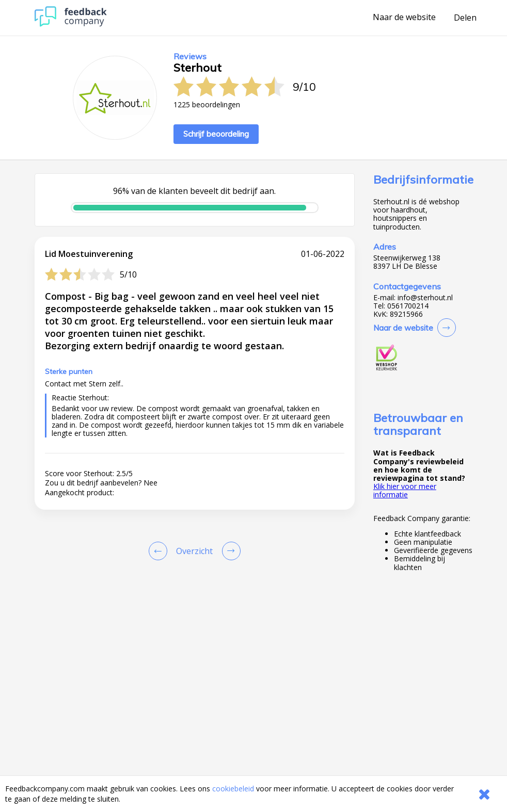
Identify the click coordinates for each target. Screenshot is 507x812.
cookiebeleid (233, 789)
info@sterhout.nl (425, 298)
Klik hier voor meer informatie (405, 490)
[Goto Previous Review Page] (160, 551)
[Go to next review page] (229, 551)
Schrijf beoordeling (216, 134)
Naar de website (404, 18)
